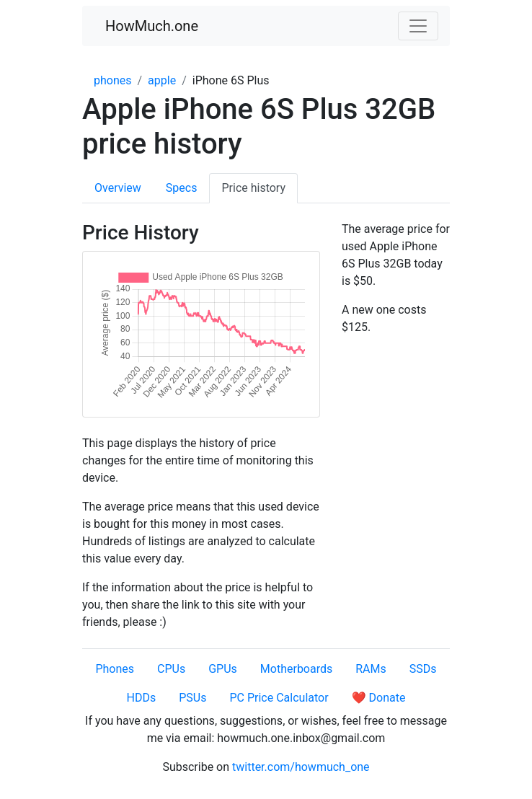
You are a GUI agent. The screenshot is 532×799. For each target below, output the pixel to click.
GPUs (223, 669)
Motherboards (296, 669)
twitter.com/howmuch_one (301, 767)
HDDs (142, 698)
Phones (115, 669)
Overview (118, 188)
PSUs (192, 698)
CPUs (171, 669)
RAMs (371, 669)
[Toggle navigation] (418, 26)
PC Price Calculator (279, 698)
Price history (253, 188)
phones (113, 80)
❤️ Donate (379, 698)
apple (162, 80)
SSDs (423, 669)
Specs (182, 188)
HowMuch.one (152, 26)
